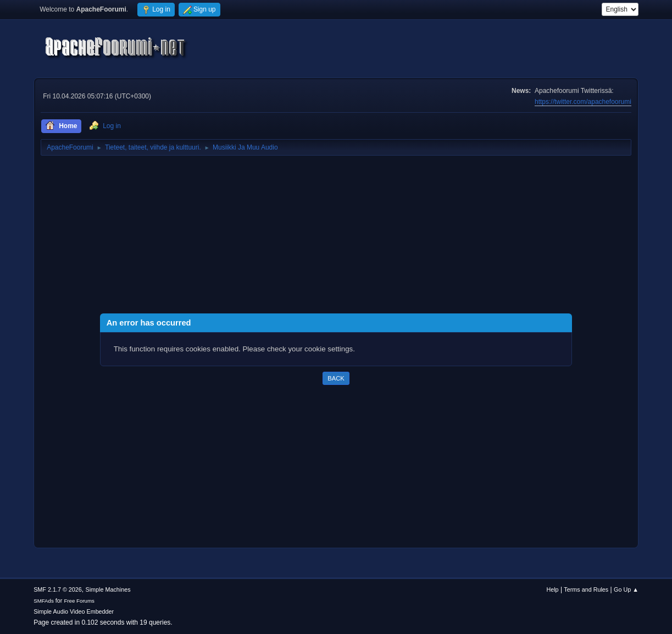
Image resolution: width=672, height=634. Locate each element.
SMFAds (44, 601)
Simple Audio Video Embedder (74, 611)
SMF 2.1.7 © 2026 (58, 589)
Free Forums (79, 601)
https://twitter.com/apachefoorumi (583, 102)
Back (336, 378)
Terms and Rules (586, 589)
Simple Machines (108, 589)
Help (552, 589)
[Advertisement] (336, 236)
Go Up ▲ (626, 589)
